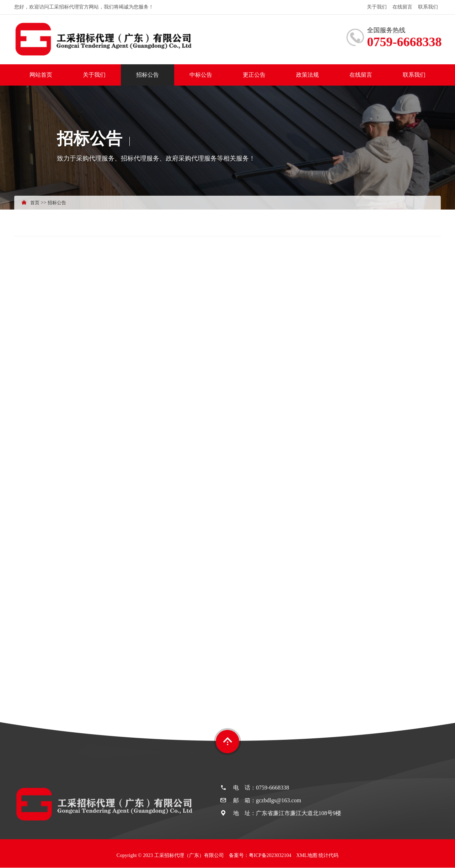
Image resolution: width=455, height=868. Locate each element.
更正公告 (254, 75)
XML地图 (307, 855)
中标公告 (201, 75)
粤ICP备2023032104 (270, 855)
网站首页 (41, 75)
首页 (35, 203)
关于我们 (377, 7)
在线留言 (402, 7)
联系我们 (428, 7)
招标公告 (148, 75)
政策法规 (307, 75)
